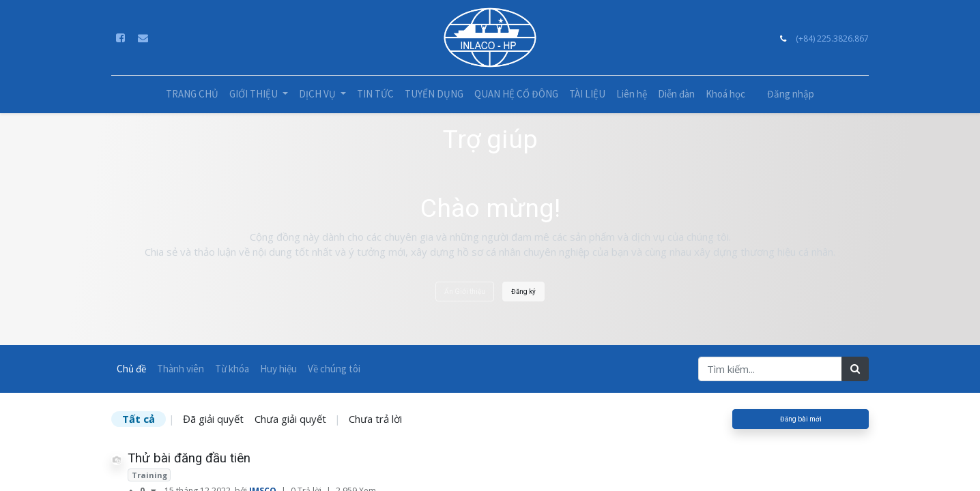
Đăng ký (523, 292)
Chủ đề (131, 369)
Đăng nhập (791, 94)
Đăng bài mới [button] (801, 419)
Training (149, 475)
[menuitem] (192, 94)
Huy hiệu (278, 369)
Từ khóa (232, 369)
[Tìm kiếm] (855, 369)
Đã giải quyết (213, 419)
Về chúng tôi (334, 369)
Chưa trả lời (375, 419)
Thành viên (181, 369)
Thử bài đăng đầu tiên (189, 458)
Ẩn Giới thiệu (465, 292)
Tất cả (139, 419)
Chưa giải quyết (290, 419)
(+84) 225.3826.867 (832, 39)
